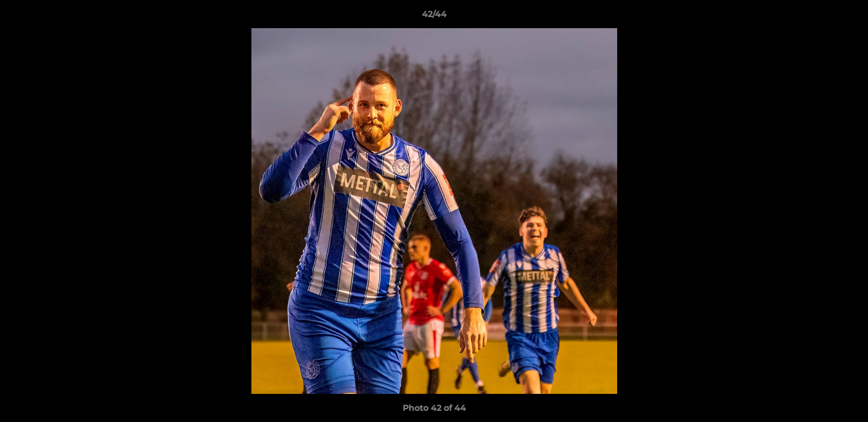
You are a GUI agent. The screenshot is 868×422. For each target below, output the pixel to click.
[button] (847, 17)
